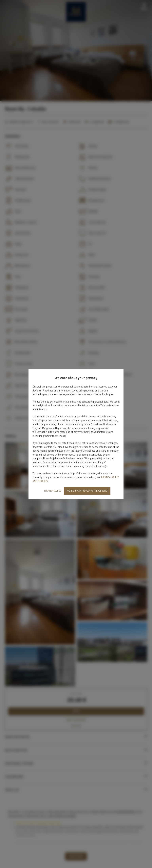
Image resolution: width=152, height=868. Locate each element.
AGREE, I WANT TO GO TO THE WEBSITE (87, 491)
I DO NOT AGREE (53, 491)
